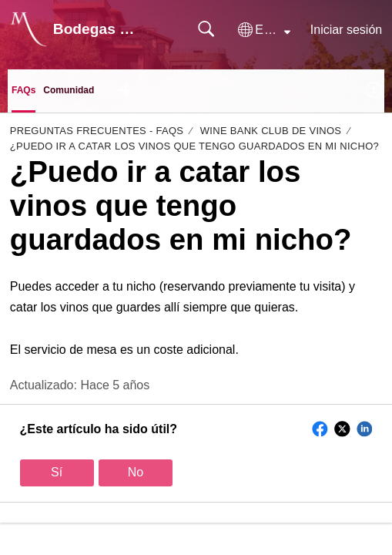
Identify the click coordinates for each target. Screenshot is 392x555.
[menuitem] (375, 91)
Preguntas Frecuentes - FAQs (97, 131)
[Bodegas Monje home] (28, 29)
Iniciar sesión (346, 30)
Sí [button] (57, 472)
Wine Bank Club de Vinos (271, 131)
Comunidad (69, 90)
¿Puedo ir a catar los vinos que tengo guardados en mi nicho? (194, 146)
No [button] (136, 472)
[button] (264, 30)
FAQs (23, 90)
